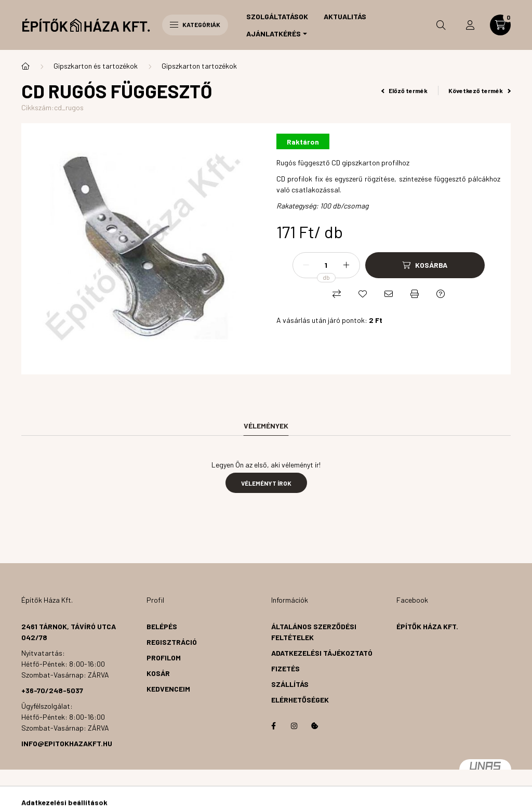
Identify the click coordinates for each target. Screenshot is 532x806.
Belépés (162, 626)
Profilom (164, 658)
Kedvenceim (168, 689)
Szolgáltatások (277, 16)
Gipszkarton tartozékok (199, 66)
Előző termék (405, 90)
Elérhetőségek (300, 700)
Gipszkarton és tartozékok (96, 66)
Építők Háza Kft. (427, 626)
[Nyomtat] (415, 294)
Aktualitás (345, 16)
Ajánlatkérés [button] (274, 34)
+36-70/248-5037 (52, 690)
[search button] (441, 25)
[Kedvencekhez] (363, 294)
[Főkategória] (25, 66)
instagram (294, 726)
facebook (273, 726)
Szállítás (290, 684)
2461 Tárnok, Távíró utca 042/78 (69, 632)
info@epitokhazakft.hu (67, 743)
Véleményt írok (266, 483)
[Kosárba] (425, 265)
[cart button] (500, 25)
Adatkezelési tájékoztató (322, 653)
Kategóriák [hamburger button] (195, 24)
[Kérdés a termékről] (441, 294)
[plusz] (347, 265)
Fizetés (285, 668)
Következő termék (480, 90)
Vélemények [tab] (266, 426)
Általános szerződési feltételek (314, 632)
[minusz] (306, 265)
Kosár (158, 673)
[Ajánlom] (389, 294)
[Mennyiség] (326, 265)
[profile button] (470, 25)
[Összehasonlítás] (337, 294)
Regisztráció (172, 642)
